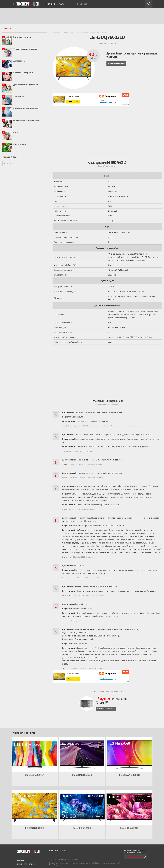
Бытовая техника (22, 37)
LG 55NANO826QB (129, 775)
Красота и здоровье (23, 73)
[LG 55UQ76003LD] (35, 807)
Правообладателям (55, 865)
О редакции (83, 4)
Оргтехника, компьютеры (26, 120)
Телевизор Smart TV (107, 102)
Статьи (62, 4)
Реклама (21, 860)
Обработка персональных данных (107, 863)
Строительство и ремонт (26, 49)
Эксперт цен (28, 4)
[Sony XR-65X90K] (129, 807)
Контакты (75, 860)
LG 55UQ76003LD (35, 828)
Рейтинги (50, 4)
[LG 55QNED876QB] (82, 754)
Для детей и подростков (26, 85)
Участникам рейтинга (26, 864)
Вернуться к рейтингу (116, 64)
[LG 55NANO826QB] (129, 754)
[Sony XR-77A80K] (82, 807)
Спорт (16, 132)
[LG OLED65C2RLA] (35, 754)
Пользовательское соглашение (59, 863)
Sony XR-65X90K (129, 828)
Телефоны (19, 96)
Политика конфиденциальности (83, 863)
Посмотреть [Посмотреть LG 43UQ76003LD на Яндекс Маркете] (73, 102)
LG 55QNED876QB (82, 775)
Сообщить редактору (134, 857)
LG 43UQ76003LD (73, 673)
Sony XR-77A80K (82, 828)
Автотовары (19, 61)
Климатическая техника (26, 108)
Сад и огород (20, 144)
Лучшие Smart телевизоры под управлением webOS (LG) (132, 55)
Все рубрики (9, 163)
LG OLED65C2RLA (35, 775)
